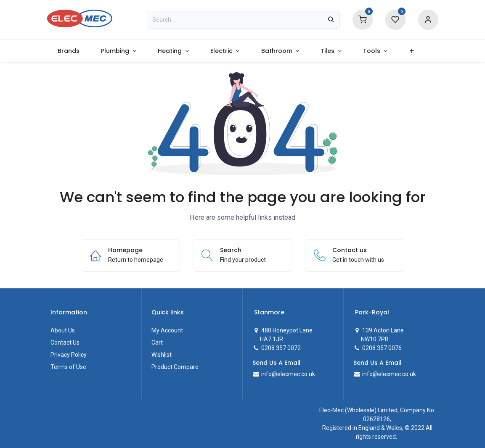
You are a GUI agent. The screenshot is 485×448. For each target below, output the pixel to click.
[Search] (331, 20)
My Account (167, 330)
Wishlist (162, 355)
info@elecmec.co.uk (288, 374)
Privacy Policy (69, 355)
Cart (157, 343)
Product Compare (175, 367)
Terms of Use (68, 367)
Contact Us (65, 343)
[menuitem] (69, 51)
